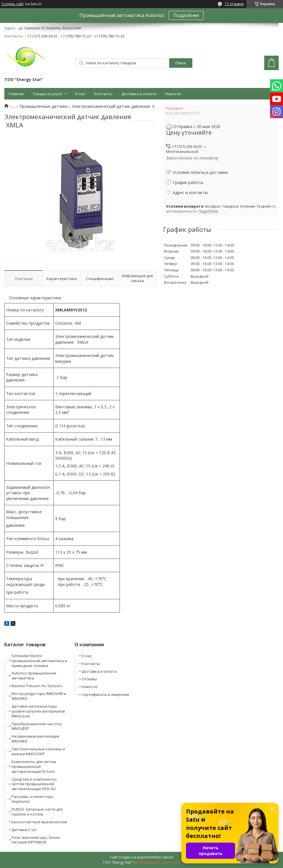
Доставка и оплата (139, 94)
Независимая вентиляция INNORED (35, 739)
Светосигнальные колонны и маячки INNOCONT (38, 751)
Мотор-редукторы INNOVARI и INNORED (39, 696)
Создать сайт (13, 4)
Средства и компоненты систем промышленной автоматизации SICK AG (34, 784)
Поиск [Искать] (181, 63)
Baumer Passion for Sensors (37, 686)
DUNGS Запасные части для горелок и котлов (37, 812)
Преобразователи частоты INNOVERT (37, 726)
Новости (173, 94)
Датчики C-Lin (24, 830)
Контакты (103, 94)
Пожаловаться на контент (158, 862)
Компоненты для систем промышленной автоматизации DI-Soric (34, 766)
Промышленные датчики (43, 106)
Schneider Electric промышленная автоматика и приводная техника (39, 661)
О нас (80, 94)
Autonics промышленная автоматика (34, 676)
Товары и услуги (48, 94)
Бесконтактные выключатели (39, 822)
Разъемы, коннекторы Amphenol (32, 799)
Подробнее (186, 15)
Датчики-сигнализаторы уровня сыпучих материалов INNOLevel (38, 711)
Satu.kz (168, 857)
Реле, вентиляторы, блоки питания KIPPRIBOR (36, 840)
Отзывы (89, 679)
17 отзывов (234, 4)
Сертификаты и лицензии (105, 694)
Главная (16, 94)
